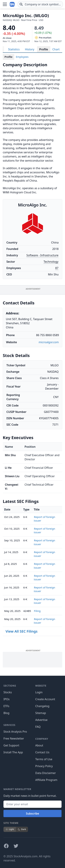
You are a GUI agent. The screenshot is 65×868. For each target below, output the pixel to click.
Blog (6, 713)
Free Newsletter (14, 738)
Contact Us (42, 752)
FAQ (38, 727)
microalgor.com (49, 342)
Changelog (42, 706)
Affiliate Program (46, 780)
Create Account (45, 699)
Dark (22, 829)
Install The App (13, 752)
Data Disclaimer (46, 773)
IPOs (6, 699)
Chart (56, 49)
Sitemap (41, 713)
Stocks (8, 692)
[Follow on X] (16, 846)
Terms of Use (44, 759)
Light (10, 829)
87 (57, 268)
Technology (51, 262)
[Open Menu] (5, 4)
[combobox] (40, 4)
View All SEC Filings (21, 631)
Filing (37, 611)
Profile (44, 49)
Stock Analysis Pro (15, 732)
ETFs (6, 706)
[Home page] (12, 4)
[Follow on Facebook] (6, 846)
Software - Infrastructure (42, 255)
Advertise (41, 720)
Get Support (11, 745)
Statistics (14, 49)
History (30, 49)
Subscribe (33, 814)
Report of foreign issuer (44, 519)
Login (39, 692)
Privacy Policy (44, 766)
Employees (22, 57)
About (39, 745)
